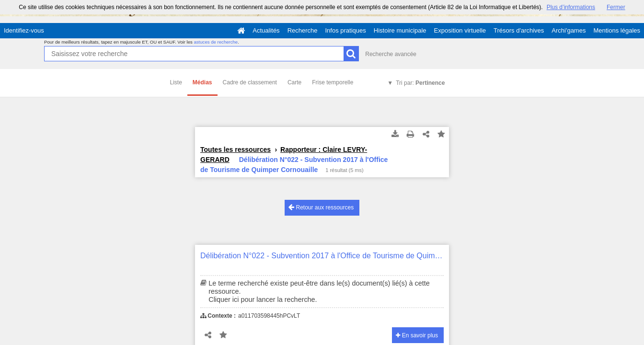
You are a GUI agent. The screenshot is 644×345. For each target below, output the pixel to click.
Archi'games (569, 30)
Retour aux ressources (321, 207)
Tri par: (420, 83)
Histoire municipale (400, 30)
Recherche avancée (391, 54)
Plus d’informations (571, 7)
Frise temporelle (333, 82)
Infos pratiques (346, 30)
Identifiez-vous (24, 30)
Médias (202, 82)
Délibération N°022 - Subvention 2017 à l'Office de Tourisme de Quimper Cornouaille (322, 256)
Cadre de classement (250, 82)
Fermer (616, 7)
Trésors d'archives (519, 30)
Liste (176, 82)
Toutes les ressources (236, 149)
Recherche (303, 30)
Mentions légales (617, 30)
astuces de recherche (216, 42)
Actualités (266, 30)
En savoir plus (417, 335)
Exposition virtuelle (460, 30)
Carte (294, 82)
